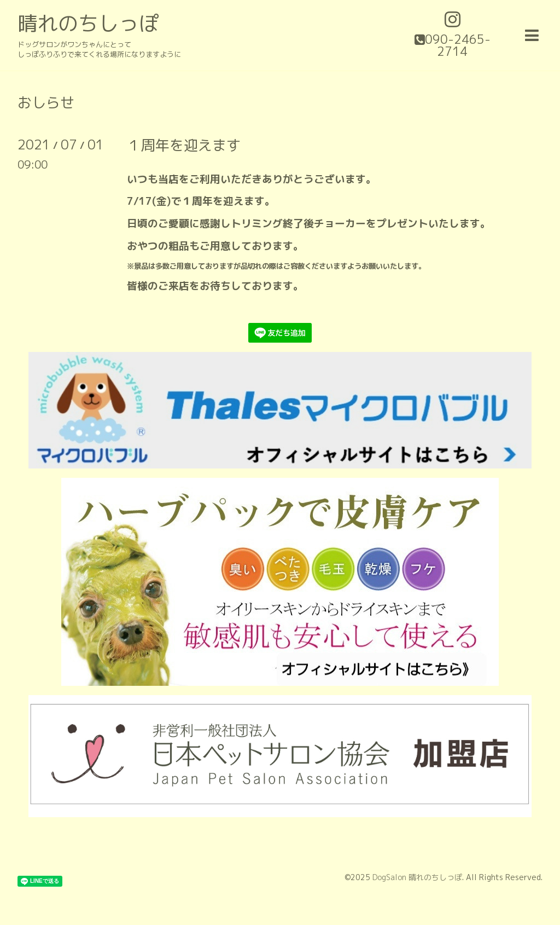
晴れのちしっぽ (88, 23)
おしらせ (46, 102)
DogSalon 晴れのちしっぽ (417, 877)
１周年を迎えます (184, 145)
